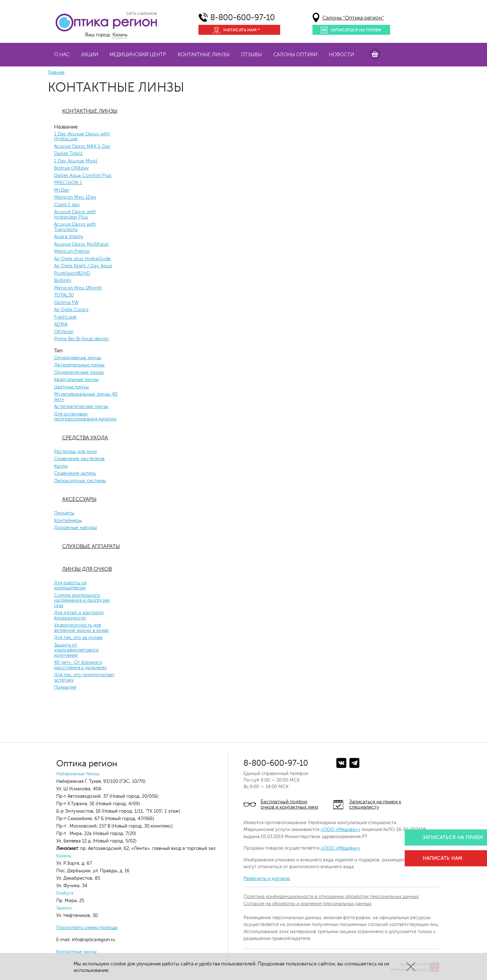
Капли (61, 466)
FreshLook (65, 317)
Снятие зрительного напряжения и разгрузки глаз (82, 601)
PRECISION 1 (68, 183)
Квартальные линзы (76, 380)
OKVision (64, 332)
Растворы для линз (75, 452)
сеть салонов (141, 13)
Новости (341, 55)
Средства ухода (85, 438)
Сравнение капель (75, 474)
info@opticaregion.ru (93, 940)
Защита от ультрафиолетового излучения (76, 650)
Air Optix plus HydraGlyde (82, 259)
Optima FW (66, 303)
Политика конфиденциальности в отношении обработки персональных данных (331, 897)
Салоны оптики (295, 55)
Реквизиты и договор (267, 879)
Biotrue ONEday (71, 168)
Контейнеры (68, 521)
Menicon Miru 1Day (75, 197)
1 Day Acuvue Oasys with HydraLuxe (82, 137)
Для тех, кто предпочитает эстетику (84, 678)
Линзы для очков (87, 569)
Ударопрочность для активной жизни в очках (82, 628)
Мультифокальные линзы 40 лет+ (86, 397)
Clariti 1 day (67, 205)
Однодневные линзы (78, 358)
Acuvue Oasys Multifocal (81, 244)
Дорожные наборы (76, 528)
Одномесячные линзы (79, 373)
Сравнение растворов (80, 459)
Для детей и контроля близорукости (79, 616)
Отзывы (251, 55)
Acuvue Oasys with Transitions (75, 227)
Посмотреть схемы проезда (87, 928)
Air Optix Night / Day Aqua (83, 266)
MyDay (62, 190)
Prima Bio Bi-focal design (82, 339)
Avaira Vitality (69, 237)
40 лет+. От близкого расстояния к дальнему (80, 665)
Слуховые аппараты (91, 546)
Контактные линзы (204, 55)
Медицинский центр (138, 55)
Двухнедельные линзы (79, 365)
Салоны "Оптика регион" (353, 18)
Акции (90, 55)
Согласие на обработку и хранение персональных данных (307, 904)
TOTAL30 (64, 295)
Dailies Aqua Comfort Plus (83, 176)
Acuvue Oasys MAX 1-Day (82, 147)
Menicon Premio (72, 252)
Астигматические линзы (81, 407)
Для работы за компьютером (70, 586)
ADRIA (61, 324)
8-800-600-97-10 (243, 18)
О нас (62, 55)
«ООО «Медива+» (340, 830)
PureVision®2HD (72, 274)
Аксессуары (79, 499)
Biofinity (63, 281)
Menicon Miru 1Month (78, 288)
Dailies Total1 (68, 154)
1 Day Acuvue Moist (76, 161)
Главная (56, 73)
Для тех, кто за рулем (78, 638)
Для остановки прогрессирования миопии (85, 417)
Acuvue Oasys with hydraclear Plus (75, 215)
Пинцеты (64, 513)
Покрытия (65, 687)
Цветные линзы (71, 387)
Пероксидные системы (80, 481)
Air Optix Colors (71, 310)
